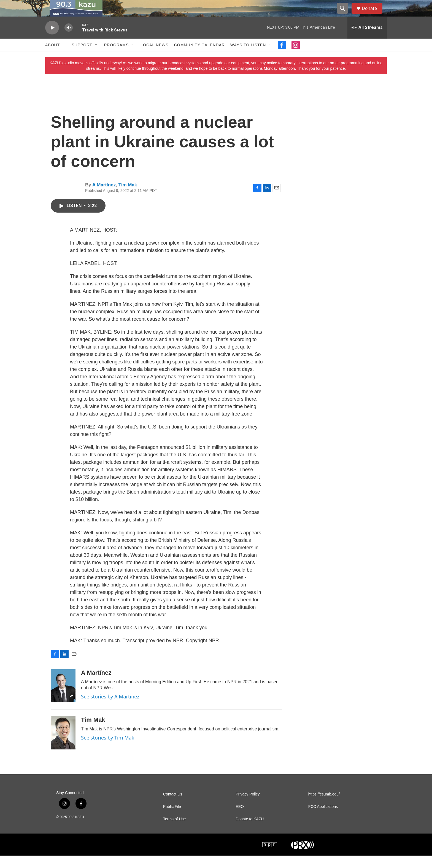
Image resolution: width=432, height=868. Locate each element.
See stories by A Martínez (110, 709)
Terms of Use (174, 831)
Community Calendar (199, 57)
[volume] (69, 40)
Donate (373, 14)
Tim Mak (128, 197)
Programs (117, 57)
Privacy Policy (248, 807)
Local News (154, 57)
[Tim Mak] (63, 745)
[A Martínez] (63, 698)
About (52, 57)
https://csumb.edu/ (324, 807)
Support (82, 57)
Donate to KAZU (250, 831)
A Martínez (104, 197)
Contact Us (173, 807)
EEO (240, 819)
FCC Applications (323, 819)
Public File (172, 819)
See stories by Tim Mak (108, 750)
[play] (52, 40)
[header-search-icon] (345, 15)
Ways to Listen (248, 57)
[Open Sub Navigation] (64, 57)
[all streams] (367, 40)
